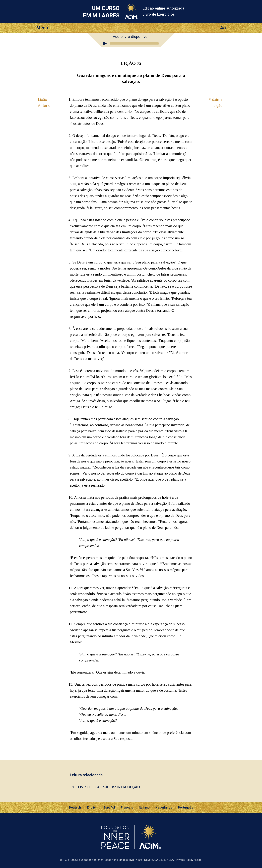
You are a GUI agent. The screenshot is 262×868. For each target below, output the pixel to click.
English (92, 808)
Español (109, 808)
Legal (199, 860)
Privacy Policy (185, 860)
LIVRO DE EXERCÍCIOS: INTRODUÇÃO (109, 787)
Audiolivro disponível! (131, 37)
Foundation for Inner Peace (94, 860)
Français (127, 808)
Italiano (144, 808)
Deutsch (75, 808)
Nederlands (164, 808)
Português (186, 808)
